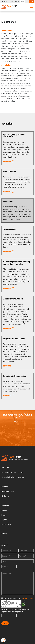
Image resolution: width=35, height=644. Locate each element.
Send (5, 623)
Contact (18, 422)
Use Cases (5, 467)
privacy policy (28, 598)
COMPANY (5, 505)
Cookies (4, 534)
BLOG (31, 1)
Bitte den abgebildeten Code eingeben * (15, 611)
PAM (22, 1)
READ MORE (8, 162)
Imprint (4, 520)
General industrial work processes (13, 477)
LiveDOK (11, 1)
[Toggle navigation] (32, 7)
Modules (5, 486)
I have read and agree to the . (17, 598)
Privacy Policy (6, 524)
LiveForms (5, 496)
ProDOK (17, 1)
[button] (3, 640)
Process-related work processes (13, 472)
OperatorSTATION (8, 491)
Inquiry (4, 515)
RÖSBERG (5, 1)
